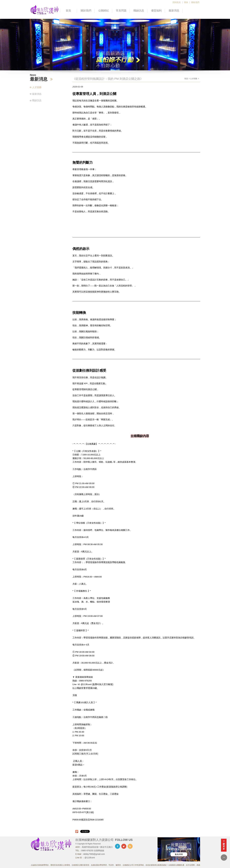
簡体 (186, 2)
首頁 (68, 11)
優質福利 (156, 11)
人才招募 (37, 87)
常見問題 (121, 11)
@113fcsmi (90, 858)
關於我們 (86, 11)
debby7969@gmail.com (94, 854)
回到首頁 (177, 2)
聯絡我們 (195, 2)
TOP (224, 857)
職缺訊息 (139, 11)
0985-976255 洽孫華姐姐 (93, 851)
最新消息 (174, 11)
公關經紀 (104, 11)
